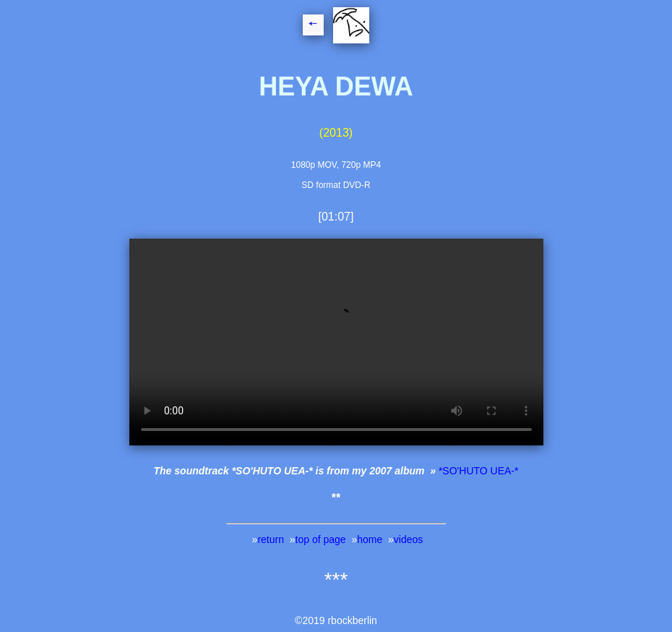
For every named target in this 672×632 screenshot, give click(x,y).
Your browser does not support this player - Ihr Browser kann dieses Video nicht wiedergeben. (336, 342)
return (271, 539)
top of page (321, 539)
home (370, 539)
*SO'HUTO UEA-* (479, 471)
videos (408, 539)
